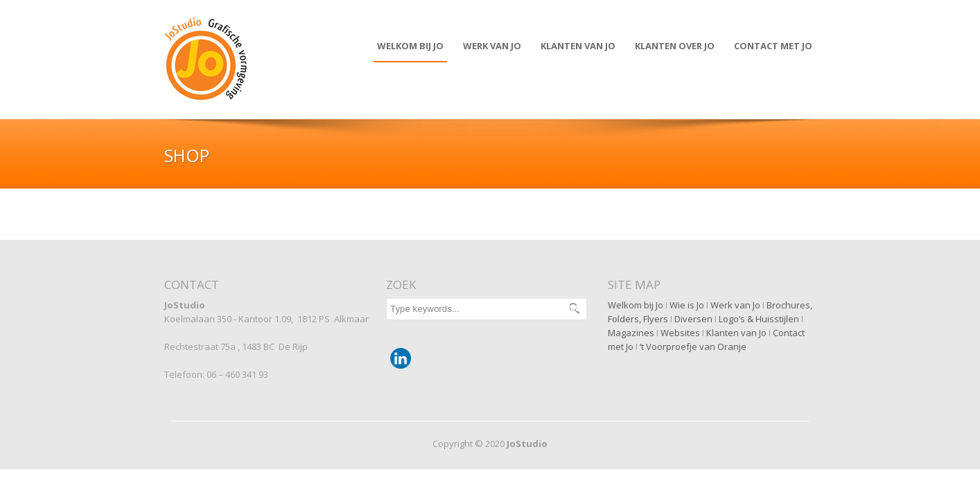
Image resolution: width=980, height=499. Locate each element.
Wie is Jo (687, 305)
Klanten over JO (675, 46)
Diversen (693, 319)
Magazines (631, 333)
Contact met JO (773, 46)
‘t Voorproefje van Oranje (693, 347)
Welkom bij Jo (410, 46)
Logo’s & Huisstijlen (759, 319)
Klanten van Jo (736, 333)
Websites (680, 333)
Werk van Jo (492, 46)
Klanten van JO (578, 46)
